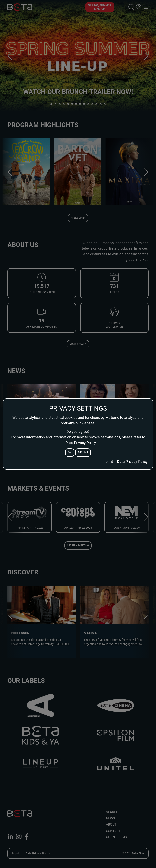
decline (83, 453)
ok (70, 453)
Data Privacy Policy (132, 462)
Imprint (107, 462)
